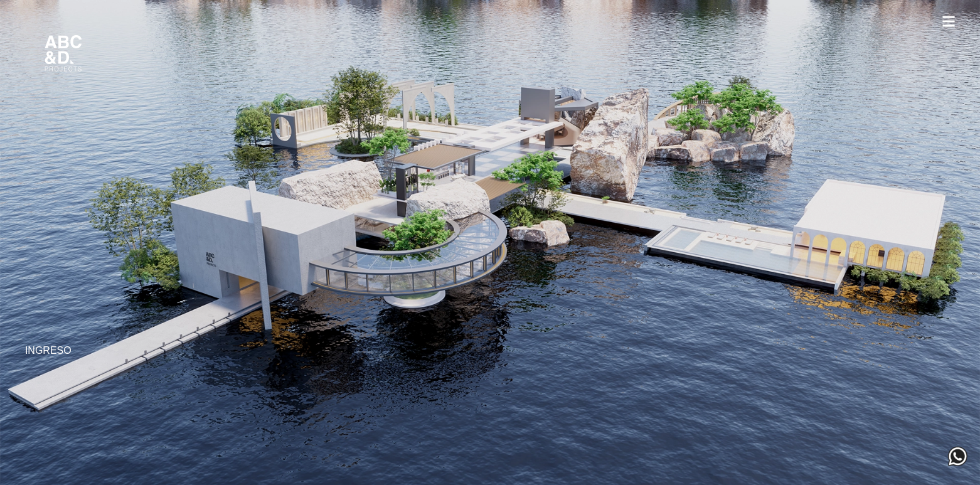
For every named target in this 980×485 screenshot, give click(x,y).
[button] (948, 23)
